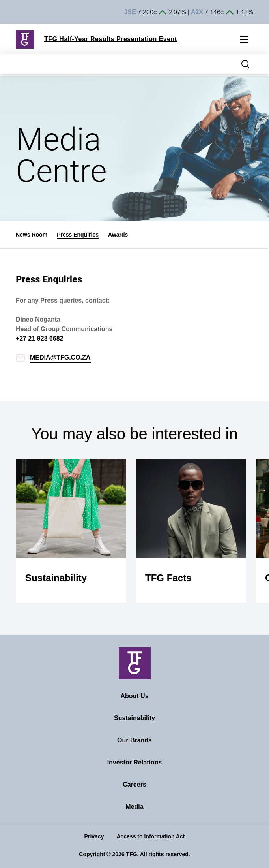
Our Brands (134, 740)
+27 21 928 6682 (40, 338)
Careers (134, 784)
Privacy (94, 836)
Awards (118, 235)
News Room (32, 235)
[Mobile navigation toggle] (244, 41)
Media (134, 807)
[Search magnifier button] (245, 64)
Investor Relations (135, 762)
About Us (134, 696)
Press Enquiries (78, 235)
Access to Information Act (150, 836)
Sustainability (134, 718)
